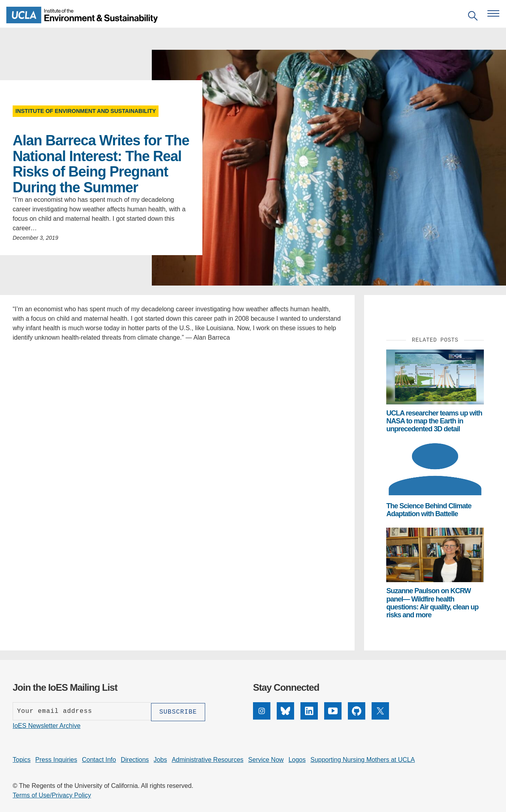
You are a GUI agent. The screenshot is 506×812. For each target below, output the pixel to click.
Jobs (160, 759)
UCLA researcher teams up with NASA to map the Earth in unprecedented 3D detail (434, 421)
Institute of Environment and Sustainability (86, 111)
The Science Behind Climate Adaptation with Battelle (429, 510)
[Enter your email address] (82, 711)
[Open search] (473, 17)
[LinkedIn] (309, 717)
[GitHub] (357, 717)
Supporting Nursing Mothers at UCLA (363, 759)
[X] (380, 717)
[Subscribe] (178, 711)
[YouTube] (333, 717)
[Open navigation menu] (493, 13)
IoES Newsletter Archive (47, 725)
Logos (297, 759)
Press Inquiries (56, 759)
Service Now (266, 759)
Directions (135, 759)
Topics (22, 759)
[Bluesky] (285, 717)
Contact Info (99, 759)
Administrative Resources (207, 759)
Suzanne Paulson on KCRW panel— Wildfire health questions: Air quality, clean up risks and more (432, 603)
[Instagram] (262, 717)
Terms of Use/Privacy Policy (52, 794)
